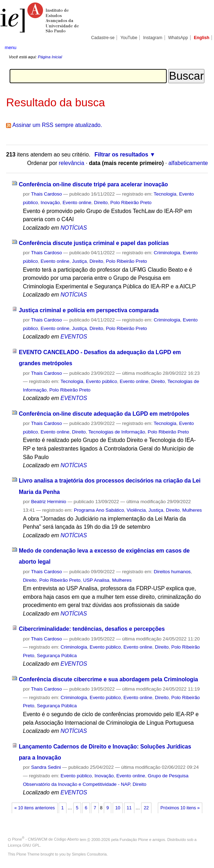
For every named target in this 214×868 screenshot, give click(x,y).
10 (118, 808)
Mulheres (192, 510)
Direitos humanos (172, 572)
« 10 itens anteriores (34, 808)
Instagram (153, 38)
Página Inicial (50, 57)
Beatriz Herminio (49, 502)
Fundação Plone (134, 839)
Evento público (102, 381)
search (199, 47)
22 (146, 808)
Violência (136, 510)
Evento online (77, 203)
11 (129, 808)
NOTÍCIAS (74, 228)
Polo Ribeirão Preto (131, 203)
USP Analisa (96, 580)
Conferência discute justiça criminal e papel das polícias (94, 243)
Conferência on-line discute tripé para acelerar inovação (93, 184)
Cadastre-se (103, 38)
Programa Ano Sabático (99, 510)
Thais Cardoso (46, 194)
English (202, 38)
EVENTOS (74, 337)
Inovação (50, 203)
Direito (101, 203)
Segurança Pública (57, 656)
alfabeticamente (188, 163)
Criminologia (167, 253)
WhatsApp (178, 38)
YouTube (129, 38)
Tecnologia (165, 194)
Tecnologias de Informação (117, 432)
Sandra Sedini (46, 767)
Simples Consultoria (89, 854)
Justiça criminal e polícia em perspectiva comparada (89, 310)
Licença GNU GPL (24, 845)
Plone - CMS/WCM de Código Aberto (46, 839)
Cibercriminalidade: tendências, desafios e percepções (92, 629)
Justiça (80, 261)
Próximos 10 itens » (180, 808)
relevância (71, 163)
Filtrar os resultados (121, 155)
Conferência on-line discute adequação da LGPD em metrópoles (104, 414)
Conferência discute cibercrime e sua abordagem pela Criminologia (108, 679)
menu (10, 47)
